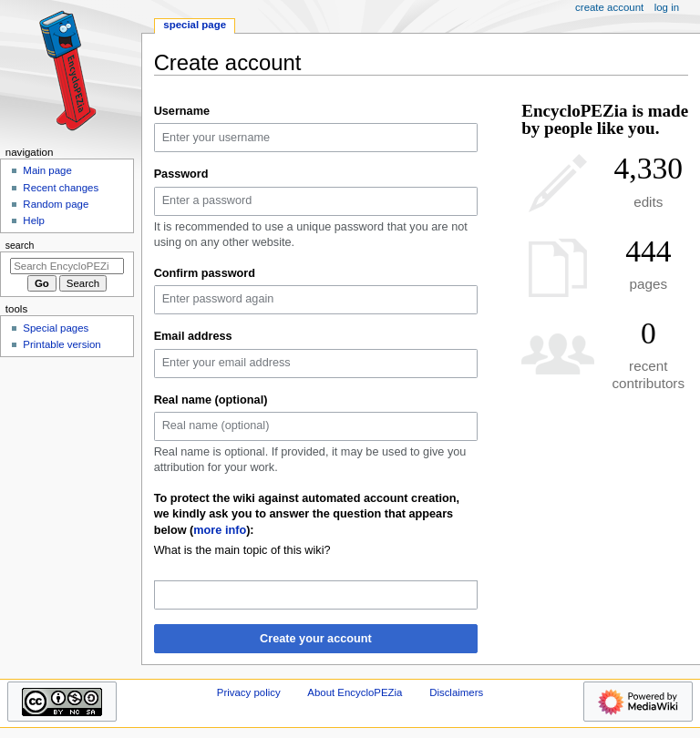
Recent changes (61, 188)
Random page (56, 204)
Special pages (56, 328)
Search (20, 245)
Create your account (316, 639)
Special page (195, 25)
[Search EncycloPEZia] (67, 266)
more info (220, 530)
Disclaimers (456, 692)
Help (34, 220)
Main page (47, 170)
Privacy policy (249, 692)
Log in (667, 7)
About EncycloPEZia (355, 692)
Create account (609, 7)
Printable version (62, 344)
